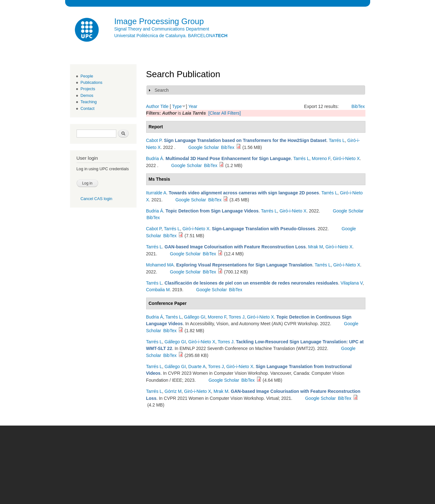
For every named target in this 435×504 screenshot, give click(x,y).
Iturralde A (156, 193)
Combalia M (158, 290)
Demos (87, 95)
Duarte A (197, 366)
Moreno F (321, 158)
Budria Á (155, 158)
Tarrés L (337, 140)
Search (162, 90)
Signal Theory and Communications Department (162, 29)
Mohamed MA (160, 265)
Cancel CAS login (96, 199)
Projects (88, 89)
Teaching (88, 102)
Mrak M (316, 247)
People (87, 76)
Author (153, 106)
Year (193, 106)
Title (164, 106)
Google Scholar (204, 147)
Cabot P (154, 140)
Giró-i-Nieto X (346, 158)
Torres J (237, 317)
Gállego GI (195, 317)
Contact (87, 108)
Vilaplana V (352, 283)
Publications (91, 82)
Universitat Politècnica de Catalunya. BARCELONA (171, 36)
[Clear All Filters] (225, 113)
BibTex (358, 106)
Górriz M (173, 391)
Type (177, 106)
